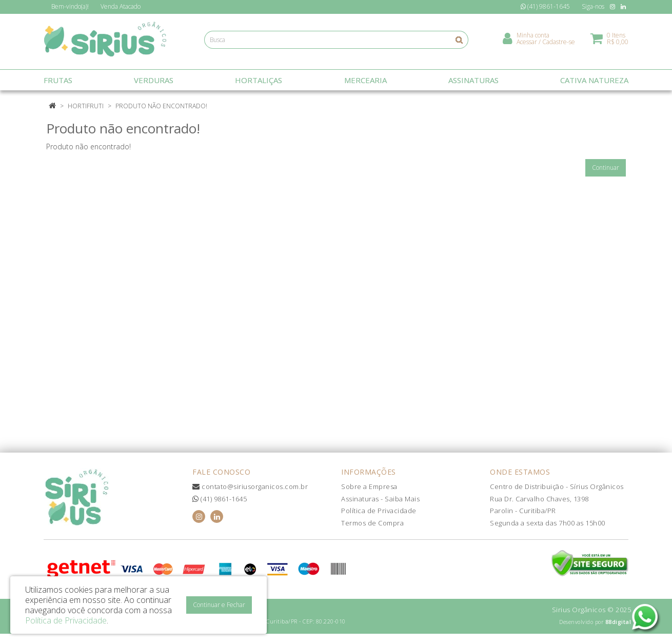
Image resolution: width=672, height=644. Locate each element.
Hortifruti (86, 106)
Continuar (606, 168)
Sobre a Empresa (369, 486)
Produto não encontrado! (161, 106)
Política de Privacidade (379, 511)
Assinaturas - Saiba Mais (380, 499)
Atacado (121, 6)
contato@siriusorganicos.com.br (250, 486)
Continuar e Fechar (219, 605)
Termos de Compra (372, 523)
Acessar (527, 44)
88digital (618, 622)
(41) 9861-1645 (220, 499)
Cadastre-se (559, 44)
